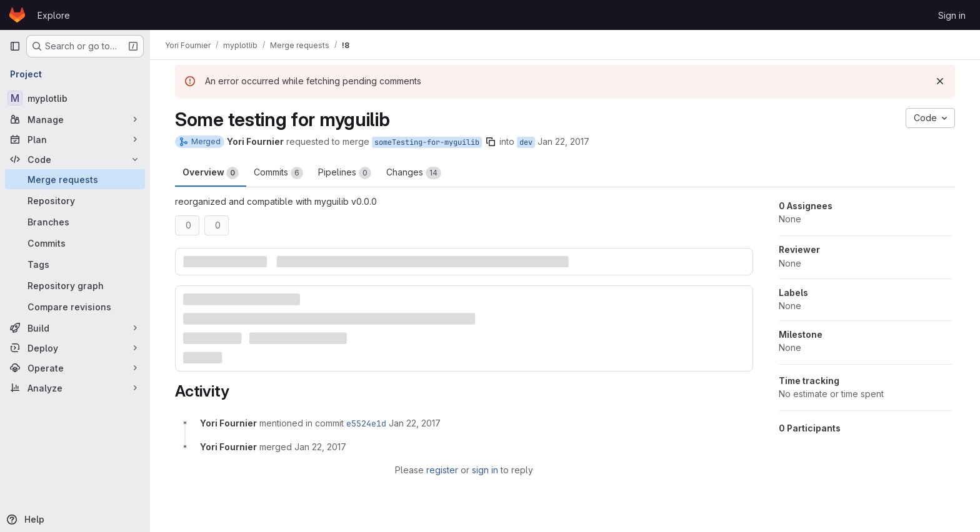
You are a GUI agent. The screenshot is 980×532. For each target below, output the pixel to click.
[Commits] (75, 243)
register (442, 470)
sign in (485, 470)
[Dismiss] (940, 81)
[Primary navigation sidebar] (15, 46)
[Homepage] (17, 15)
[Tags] (75, 264)
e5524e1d (366, 423)
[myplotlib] (75, 98)
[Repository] (75, 200)
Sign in (952, 15)
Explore (54, 15)
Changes (414, 173)
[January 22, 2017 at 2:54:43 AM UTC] (415, 423)
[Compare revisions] (75, 307)
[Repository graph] (75, 285)
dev (526, 142)
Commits (278, 173)
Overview (211, 173)
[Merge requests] (75, 179)
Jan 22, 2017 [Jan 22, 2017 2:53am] (563, 141)
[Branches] (75, 222)
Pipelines (345, 173)
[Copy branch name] (491, 142)
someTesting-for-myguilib (427, 142)
